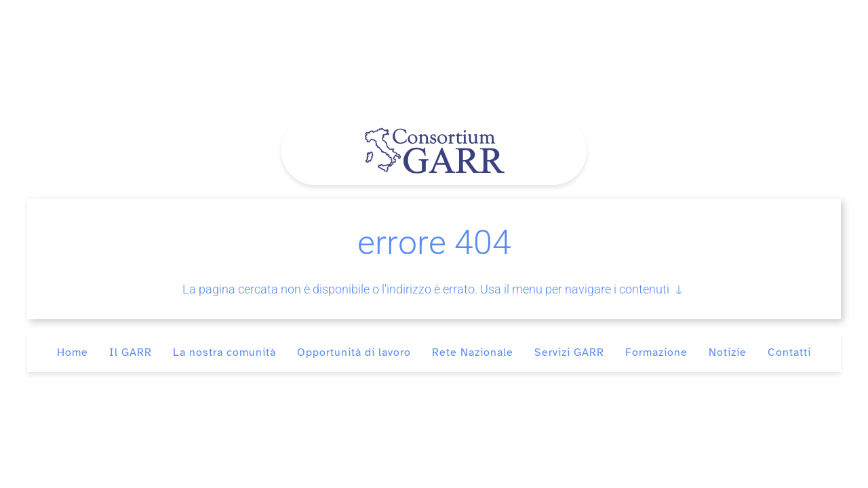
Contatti (789, 352)
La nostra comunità (224, 352)
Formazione (656, 352)
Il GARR (131, 352)
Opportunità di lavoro (354, 352)
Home (73, 352)
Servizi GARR (569, 352)
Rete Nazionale (473, 352)
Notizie (728, 352)
